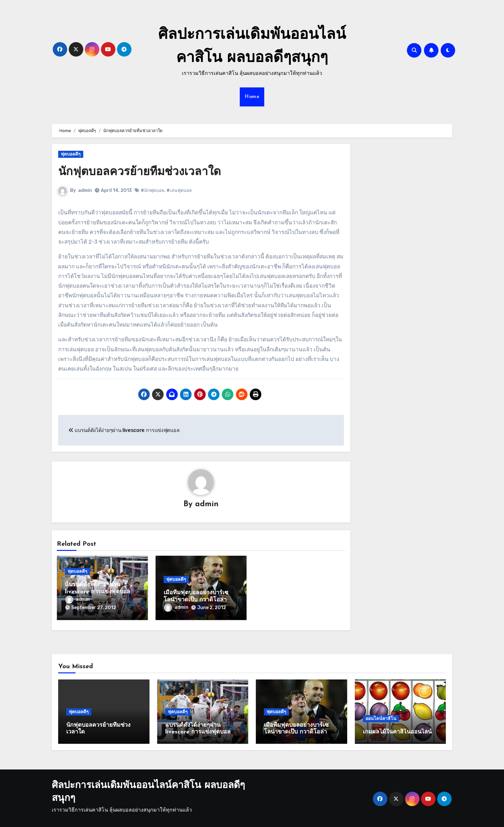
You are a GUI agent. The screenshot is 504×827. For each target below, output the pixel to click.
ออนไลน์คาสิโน (381, 716)
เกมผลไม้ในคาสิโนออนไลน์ (397, 730)
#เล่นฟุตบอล (179, 190)
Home (252, 97)
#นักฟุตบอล (153, 190)
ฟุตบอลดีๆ (71, 154)
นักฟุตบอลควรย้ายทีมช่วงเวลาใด (145, 172)
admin (85, 190)
